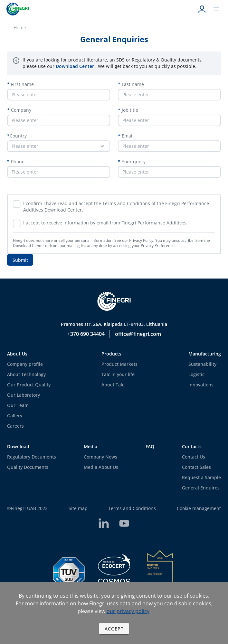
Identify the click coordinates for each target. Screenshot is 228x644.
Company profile (25, 364)
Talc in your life (118, 374)
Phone (17, 161)
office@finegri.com (138, 334)
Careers (15, 426)
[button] (59, 146)
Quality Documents (28, 467)
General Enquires (201, 488)
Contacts (192, 446)
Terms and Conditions (132, 508)
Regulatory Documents (32, 457)
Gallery (15, 416)
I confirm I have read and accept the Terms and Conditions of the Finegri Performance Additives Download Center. (116, 207)
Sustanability (202, 364)
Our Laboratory (24, 395)
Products (111, 354)
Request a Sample (201, 477)
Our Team (18, 405)
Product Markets (119, 364)
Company (20, 110)
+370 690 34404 (86, 334)
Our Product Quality (29, 385)
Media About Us (101, 467)
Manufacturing (205, 354)
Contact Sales (196, 467)
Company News (100, 457)
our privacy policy (128, 611)
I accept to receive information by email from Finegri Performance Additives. (105, 223)
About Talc (113, 385)
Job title (129, 110)
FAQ (150, 446)
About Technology (26, 374)
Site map (78, 508)
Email (127, 136)
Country (18, 136)
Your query (133, 161)
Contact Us (194, 457)
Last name (132, 84)
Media (90, 446)
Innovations (201, 385)
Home (20, 28)
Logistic (196, 374)
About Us (17, 354)
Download (18, 446)
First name (22, 84)
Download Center (76, 66)
